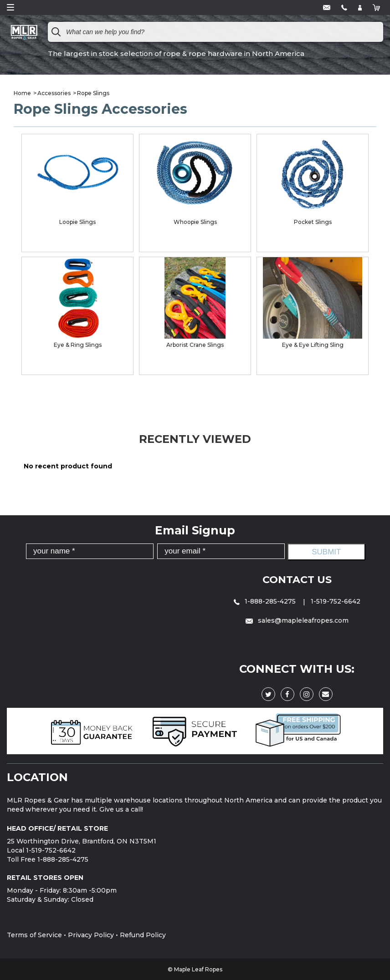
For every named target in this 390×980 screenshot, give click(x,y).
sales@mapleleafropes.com (297, 620)
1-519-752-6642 (336, 601)
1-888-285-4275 (266, 601)
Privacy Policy (91, 934)
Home (22, 93)
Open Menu (10, 7)
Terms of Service (34, 934)
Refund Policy (143, 934)
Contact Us (297, 579)
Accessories (54, 93)
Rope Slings (93, 93)
